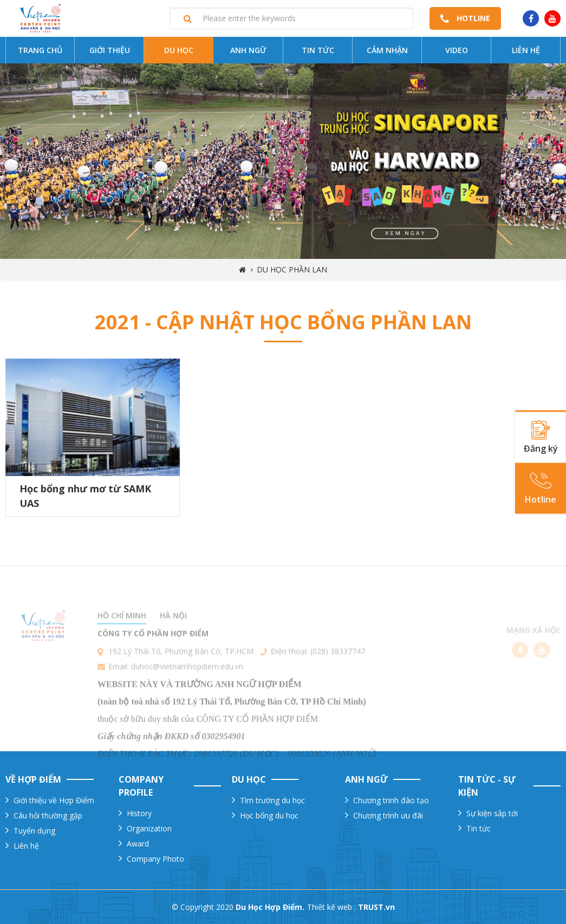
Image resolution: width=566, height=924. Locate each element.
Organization (149, 828)
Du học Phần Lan (292, 269)
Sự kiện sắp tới (492, 813)
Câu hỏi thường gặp (48, 815)
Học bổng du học (269, 815)
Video (457, 50)
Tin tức (318, 50)
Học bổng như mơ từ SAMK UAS (85, 496)
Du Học (179, 50)
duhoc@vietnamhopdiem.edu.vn (187, 687)
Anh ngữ (248, 50)
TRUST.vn (376, 907)
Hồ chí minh (122, 636)
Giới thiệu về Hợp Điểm (54, 800)
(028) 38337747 (338, 671)
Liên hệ (526, 50)
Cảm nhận (387, 50)
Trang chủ (40, 50)
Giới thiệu (110, 50)
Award (138, 844)
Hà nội (173, 636)
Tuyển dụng (34, 831)
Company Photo (155, 859)
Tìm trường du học (272, 800)
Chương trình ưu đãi (388, 815)
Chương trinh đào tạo (391, 800)
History (139, 813)
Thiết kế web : (331, 907)
